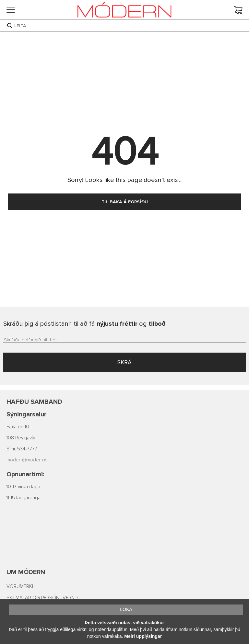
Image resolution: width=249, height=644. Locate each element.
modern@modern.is (27, 460)
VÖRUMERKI (20, 587)
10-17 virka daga (23, 487)
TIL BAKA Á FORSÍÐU (125, 202)
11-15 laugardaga (24, 498)
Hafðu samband (34, 402)
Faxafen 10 (18, 427)
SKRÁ (124, 362)
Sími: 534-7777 (22, 449)
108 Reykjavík (21, 438)
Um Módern (26, 572)
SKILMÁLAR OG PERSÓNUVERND (42, 598)
